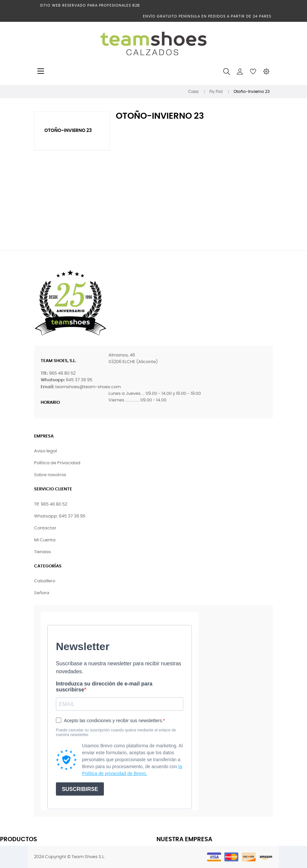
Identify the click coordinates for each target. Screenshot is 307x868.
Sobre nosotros (50, 475)
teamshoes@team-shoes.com (88, 387)
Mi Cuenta (45, 540)
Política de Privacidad (57, 463)
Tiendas (43, 552)
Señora (42, 593)
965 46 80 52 (62, 373)
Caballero (45, 581)
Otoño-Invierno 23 (68, 131)
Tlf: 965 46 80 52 (51, 504)
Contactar (45, 528)
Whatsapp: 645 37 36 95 (60, 516)
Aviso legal (45, 451)
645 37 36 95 (79, 380)
